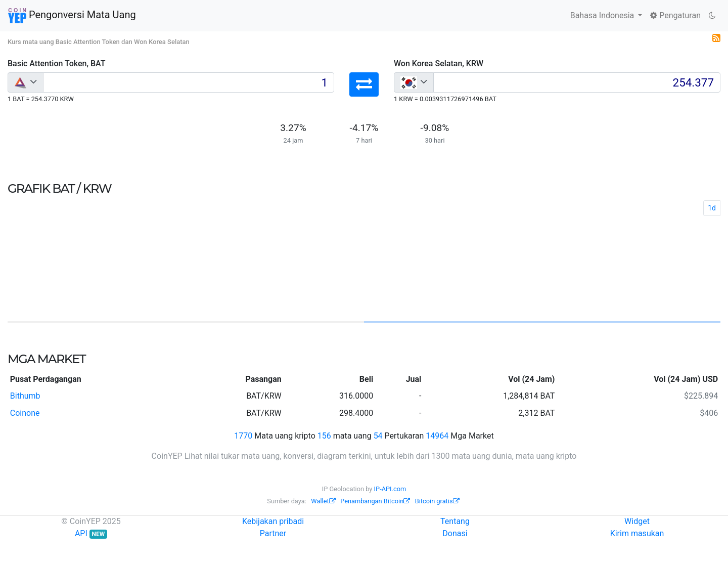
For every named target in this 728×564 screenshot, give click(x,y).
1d (712, 208)
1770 (243, 436)
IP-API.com (390, 489)
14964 (437, 436)
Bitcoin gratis (437, 501)
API (91, 533)
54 (378, 436)
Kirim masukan (637, 533)
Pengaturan (675, 15)
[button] (364, 84)
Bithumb (25, 396)
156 (324, 436)
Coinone (25, 413)
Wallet (323, 501)
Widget (637, 521)
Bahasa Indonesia (603, 15)
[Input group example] (189, 82)
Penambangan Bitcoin (375, 501)
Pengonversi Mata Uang (72, 16)
